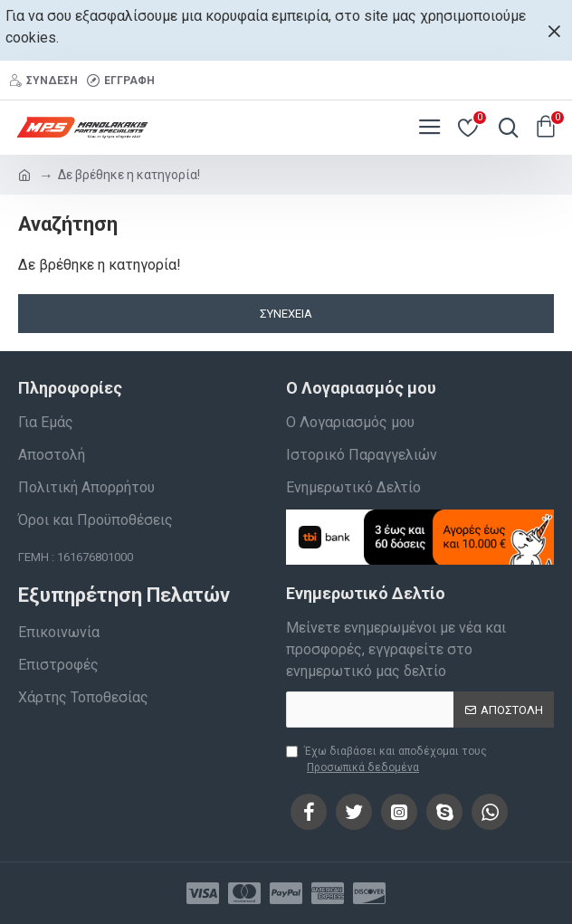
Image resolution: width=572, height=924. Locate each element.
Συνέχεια (286, 314)
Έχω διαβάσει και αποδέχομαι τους (386, 760)
